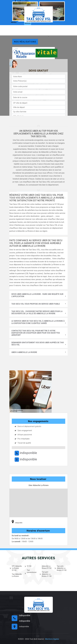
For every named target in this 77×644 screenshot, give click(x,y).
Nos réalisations (25, 42)
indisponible (26, 453)
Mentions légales (52, 639)
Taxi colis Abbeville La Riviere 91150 (61, 568)
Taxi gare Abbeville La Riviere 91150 (46, 574)
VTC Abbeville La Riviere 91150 (16, 568)
